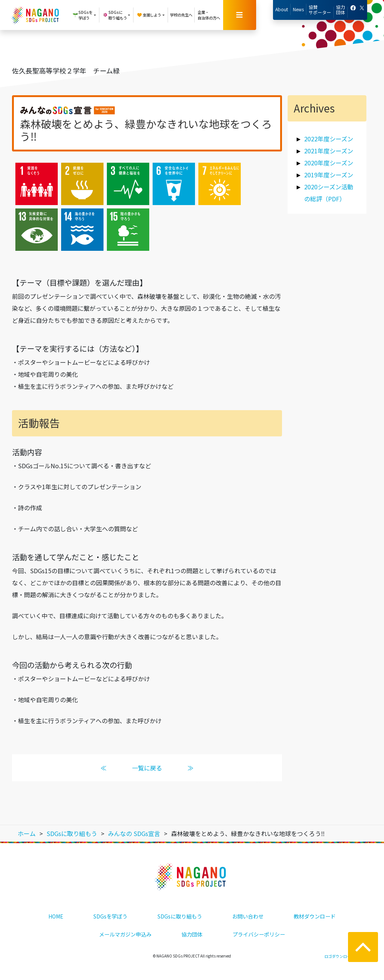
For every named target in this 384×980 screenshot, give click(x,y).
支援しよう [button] (149, 15)
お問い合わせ (248, 916)
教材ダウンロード (315, 916)
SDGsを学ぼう (110, 916)
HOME (56, 916)
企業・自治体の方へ (209, 15)
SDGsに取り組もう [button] (115, 15)
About (282, 9)
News (298, 9)
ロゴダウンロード (339, 956)
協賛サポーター (320, 10)
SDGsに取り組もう (180, 916)
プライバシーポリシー (259, 934)
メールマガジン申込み (125, 934)
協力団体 (340, 10)
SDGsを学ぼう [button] (82, 15)
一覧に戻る (147, 768)
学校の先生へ (181, 15)
